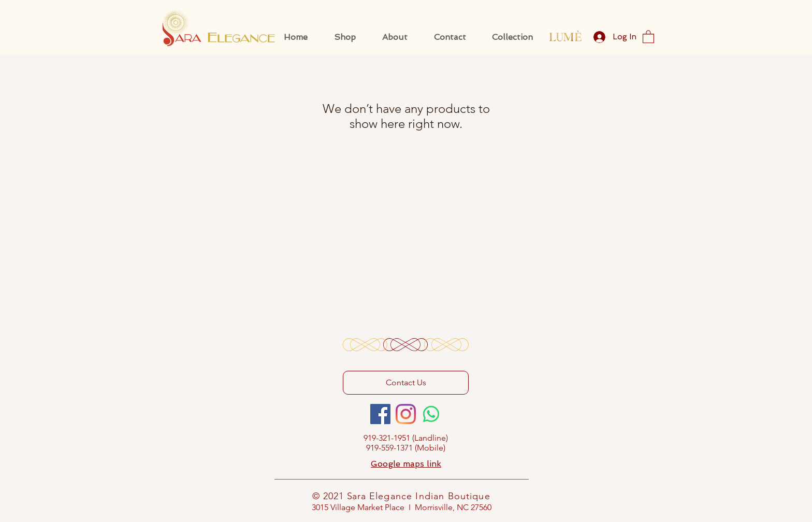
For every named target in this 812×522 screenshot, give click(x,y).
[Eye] (565, 36)
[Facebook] (380, 414)
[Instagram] (406, 414)
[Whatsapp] (431, 414)
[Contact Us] (406, 383)
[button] (648, 36)
